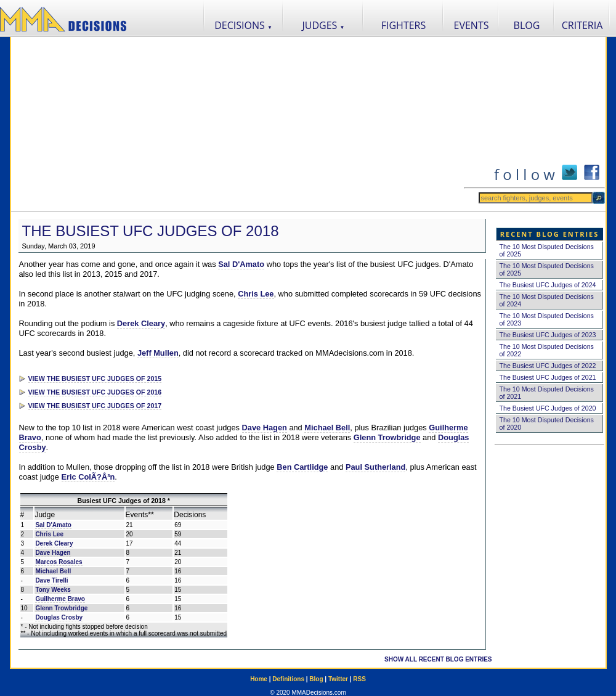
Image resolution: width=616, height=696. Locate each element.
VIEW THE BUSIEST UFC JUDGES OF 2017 (95, 406)
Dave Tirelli (51, 580)
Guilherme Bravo (60, 599)
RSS (359, 679)
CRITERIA (582, 25)
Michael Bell (327, 428)
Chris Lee (256, 294)
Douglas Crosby (59, 617)
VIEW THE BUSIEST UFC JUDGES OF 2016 (95, 392)
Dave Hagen (265, 428)
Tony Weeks (53, 590)
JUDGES (324, 25)
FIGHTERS (404, 25)
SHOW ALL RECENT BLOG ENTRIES (438, 659)
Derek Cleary (141, 323)
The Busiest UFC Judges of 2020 (548, 408)
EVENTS (472, 25)
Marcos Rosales (59, 562)
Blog (316, 679)
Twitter (338, 679)
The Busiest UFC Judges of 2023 (548, 335)
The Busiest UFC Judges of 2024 (548, 285)
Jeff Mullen (158, 353)
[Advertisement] (237, 124)
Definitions (288, 679)
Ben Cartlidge (302, 467)
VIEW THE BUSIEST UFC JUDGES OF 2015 (95, 379)
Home (259, 679)
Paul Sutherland (375, 467)
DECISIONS (243, 25)
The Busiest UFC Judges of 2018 (151, 231)
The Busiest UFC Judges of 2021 (548, 377)
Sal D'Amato (241, 264)
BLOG (527, 25)
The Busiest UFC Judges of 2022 (548, 366)
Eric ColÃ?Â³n (88, 477)
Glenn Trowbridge (387, 437)
